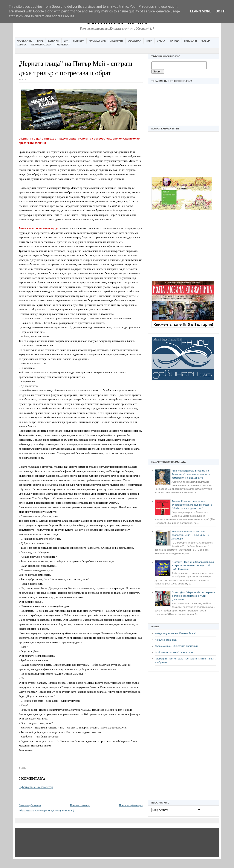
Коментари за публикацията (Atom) (55, 811)
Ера (66, 41)
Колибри (79, 41)
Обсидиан (135, 41)
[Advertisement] (184, 246)
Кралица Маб (97, 41)
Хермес (22, 45)
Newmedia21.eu (41, 45)
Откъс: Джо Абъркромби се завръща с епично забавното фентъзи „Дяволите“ (193, 596)
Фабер (206, 41)
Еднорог (54, 41)
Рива (149, 41)
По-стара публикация (131, 805)
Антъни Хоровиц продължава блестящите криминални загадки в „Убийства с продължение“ (192, 505)
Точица (175, 41)
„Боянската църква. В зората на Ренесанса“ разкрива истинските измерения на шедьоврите (191, 474)
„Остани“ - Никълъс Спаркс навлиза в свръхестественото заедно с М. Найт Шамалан (193, 565)
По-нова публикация (30, 805)
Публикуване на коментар (36, 787)
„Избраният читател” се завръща (174, 652)
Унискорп (190, 41)
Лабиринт (117, 41)
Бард (40, 41)
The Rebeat (63, 45)
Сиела (161, 41)
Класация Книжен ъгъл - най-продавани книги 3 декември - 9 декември (190, 535)
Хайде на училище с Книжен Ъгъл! (175, 633)
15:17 (23, 768)
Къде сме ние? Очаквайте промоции (176, 646)
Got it (221, 11)
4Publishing (25, 41)
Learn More (201, 11)
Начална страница (166, 640)
